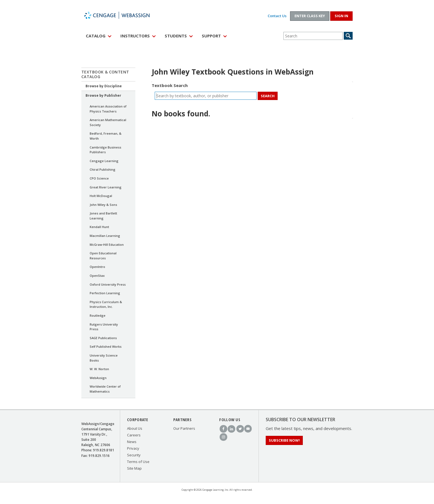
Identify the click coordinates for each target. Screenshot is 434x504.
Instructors (135, 36)
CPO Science (99, 178)
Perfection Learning (105, 293)
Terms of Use (138, 462)
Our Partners (184, 428)
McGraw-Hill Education (107, 245)
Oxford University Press (108, 284)
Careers (134, 435)
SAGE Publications (103, 338)
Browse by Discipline (104, 86)
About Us (135, 428)
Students (176, 36)
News (132, 442)
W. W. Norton (99, 369)
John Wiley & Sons (103, 205)
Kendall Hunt (99, 227)
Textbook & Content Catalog (105, 74)
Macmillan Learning (105, 236)
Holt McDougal (101, 196)
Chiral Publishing (103, 169)
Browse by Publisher (103, 95)
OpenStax (97, 276)
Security (134, 455)
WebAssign (123, 15)
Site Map (134, 468)
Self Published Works (106, 346)
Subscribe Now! (284, 440)
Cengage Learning (104, 161)
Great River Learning (106, 187)
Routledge (98, 315)
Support (211, 36)
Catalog (96, 36)
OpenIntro (97, 267)
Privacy (133, 448)
